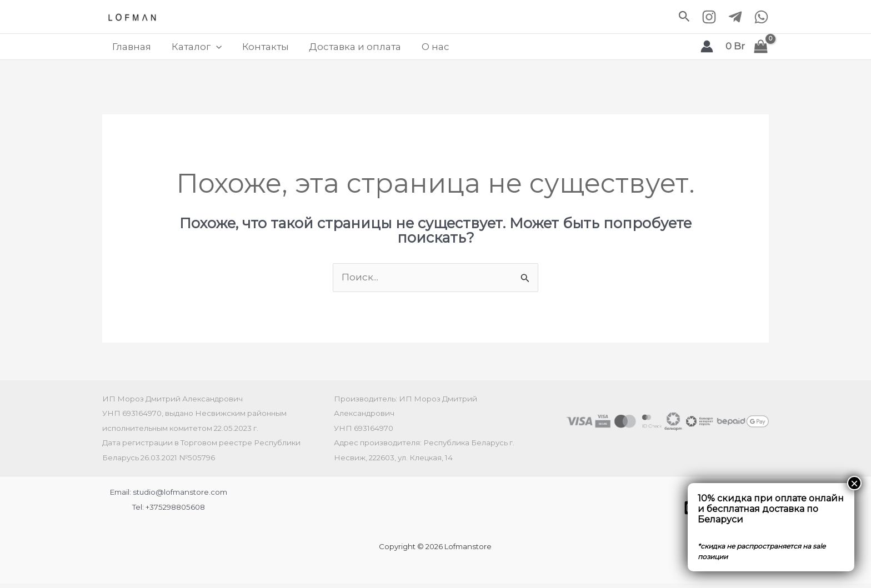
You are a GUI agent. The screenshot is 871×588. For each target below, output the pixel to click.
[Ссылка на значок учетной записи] (707, 49)
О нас (419, 49)
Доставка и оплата (342, 49)
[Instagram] (709, 17)
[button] (684, 17)
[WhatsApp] (761, 17)
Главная (130, 49)
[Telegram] (735, 17)
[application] (211, 49)
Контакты (256, 49)
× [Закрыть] (854, 483)
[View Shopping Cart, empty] (747, 49)
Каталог (191, 49)
